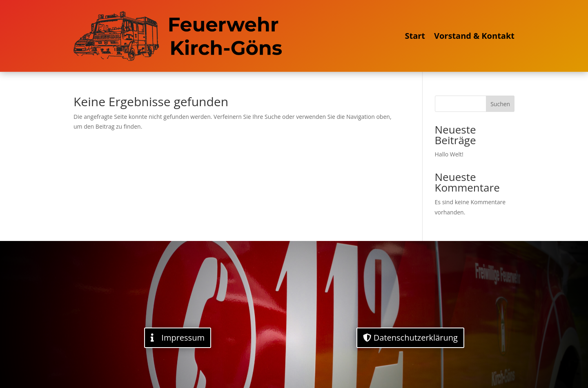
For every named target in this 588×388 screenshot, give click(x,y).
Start (415, 36)
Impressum (183, 338)
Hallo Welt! (449, 154)
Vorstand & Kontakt (474, 36)
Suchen (500, 104)
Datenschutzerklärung (416, 338)
